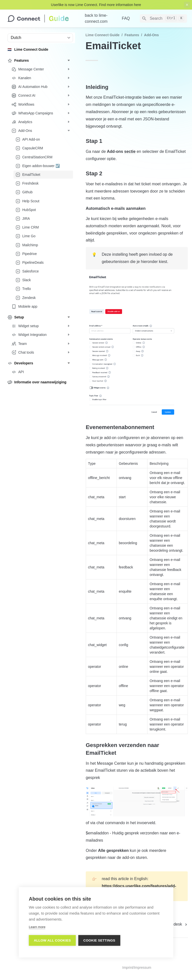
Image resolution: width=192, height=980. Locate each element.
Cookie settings (99, 941)
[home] (42, 18)
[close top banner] (187, 5)
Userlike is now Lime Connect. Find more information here (96, 5)
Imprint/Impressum (137, 968)
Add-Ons (151, 35)
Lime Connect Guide (102, 35)
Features (132, 35)
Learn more (37, 927)
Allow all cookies (52, 941)
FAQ (126, 18)
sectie (130, 151)
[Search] (163, 18)
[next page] (176, 924)
